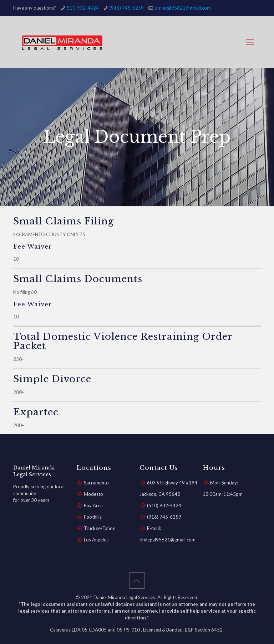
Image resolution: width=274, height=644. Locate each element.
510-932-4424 (83, 8)
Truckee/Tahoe (100, 528)
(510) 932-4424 (164, 505)
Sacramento (96, 483)
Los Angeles (96, 540)
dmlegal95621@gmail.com (183, 8)
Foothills (93, 517)
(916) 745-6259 (127, 8)
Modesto (93, 494)
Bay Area (93, 505)
